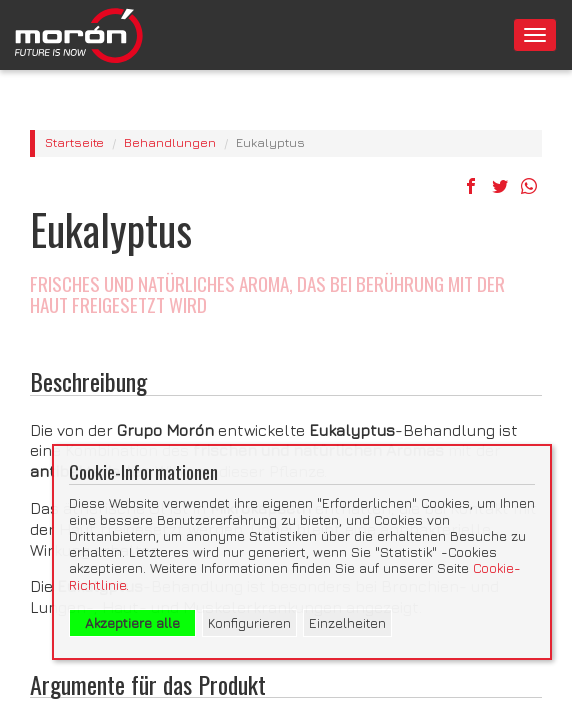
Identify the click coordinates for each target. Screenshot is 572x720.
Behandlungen (170, 142)
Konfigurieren (249, 623)
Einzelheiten (347, 623)
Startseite (74, 142)
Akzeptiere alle (132, 623)
